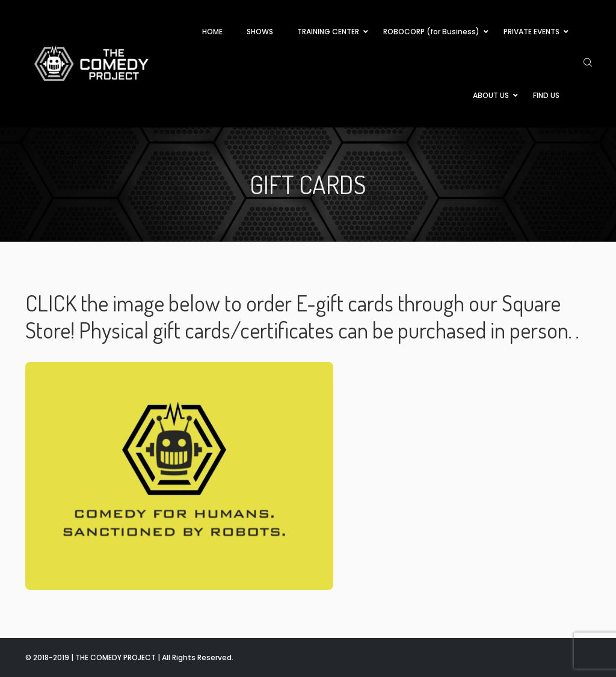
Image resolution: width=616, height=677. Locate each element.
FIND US (546, 95)
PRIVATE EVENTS (531, 32)
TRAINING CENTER (328, 32)
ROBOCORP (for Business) (431, 32)
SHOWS (260, 32)
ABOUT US (491, 95)
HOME (212, 32)
